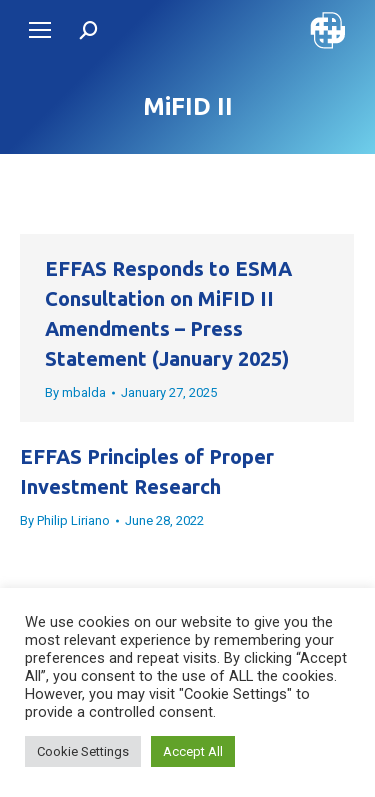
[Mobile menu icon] (40, 30)
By (75, 392)
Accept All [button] (193, 751)
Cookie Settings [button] (83, 751)
